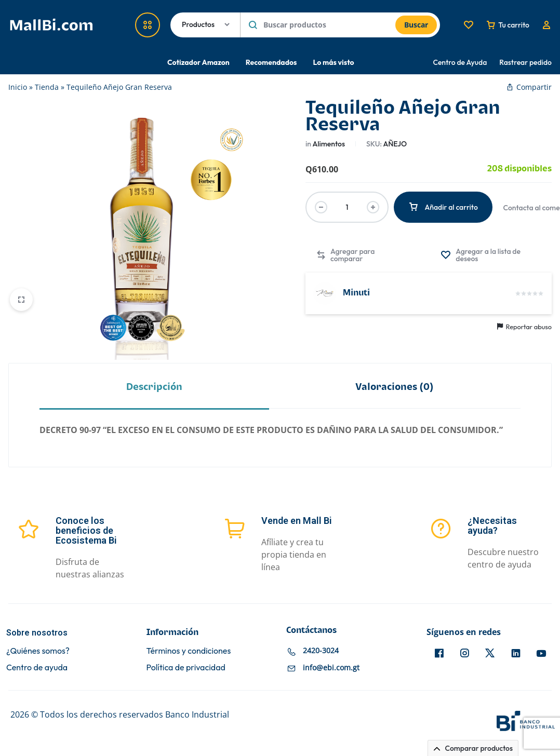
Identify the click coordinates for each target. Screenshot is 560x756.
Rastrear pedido (525, 62)
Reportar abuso (524, 327)
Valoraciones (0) (395, 387)
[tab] (154, 387)
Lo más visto (333, 62)
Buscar (416, 25)
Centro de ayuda (37, 667)
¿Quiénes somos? (38, 651)
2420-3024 (321, 651)
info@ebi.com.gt (331, 668)
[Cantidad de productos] (347, 207)
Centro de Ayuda (460, 62)
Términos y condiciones (189, 651)
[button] (361, 255)
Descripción (154, 387)
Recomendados (271, 62)
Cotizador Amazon (198, 62)
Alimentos (329, 144)
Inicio (18, 87)
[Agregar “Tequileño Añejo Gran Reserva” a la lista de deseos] (491, 255)
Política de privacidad (186, 667)
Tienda (47, 87)
